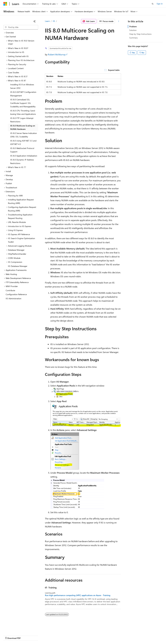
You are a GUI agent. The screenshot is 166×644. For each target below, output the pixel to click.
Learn (47, 21)
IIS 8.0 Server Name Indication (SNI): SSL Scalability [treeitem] (24, 135)
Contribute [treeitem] (10, 290)
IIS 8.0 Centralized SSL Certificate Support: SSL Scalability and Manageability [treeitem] (23, 103)
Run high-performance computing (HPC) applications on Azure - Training (78, 595)
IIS (54, 21)
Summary (133, 38)
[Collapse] (35, 21)
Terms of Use (104, 635)
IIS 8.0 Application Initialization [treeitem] (24, 156)
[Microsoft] (5, 4)
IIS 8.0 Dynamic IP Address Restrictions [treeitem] (22, 161)
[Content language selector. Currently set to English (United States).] (16, 629)
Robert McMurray (57, 54)
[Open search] (153, 4)
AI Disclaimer (9, 635)
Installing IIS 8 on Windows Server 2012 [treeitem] (22, 86)
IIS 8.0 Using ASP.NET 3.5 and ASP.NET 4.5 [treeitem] (23, 142)
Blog (39, 635)
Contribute (51, 635)
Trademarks (118, 635)
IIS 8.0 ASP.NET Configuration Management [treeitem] (23, 94)
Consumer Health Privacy (82, 635)
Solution (133, 30)
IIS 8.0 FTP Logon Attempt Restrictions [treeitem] (22, 120)
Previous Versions (26, 635)
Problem (133, 26)
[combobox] (21, 27)
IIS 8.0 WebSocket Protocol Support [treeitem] (22, 150)
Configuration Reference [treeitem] (16, 294)
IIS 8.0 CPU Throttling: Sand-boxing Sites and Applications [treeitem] (23, 112)
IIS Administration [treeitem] (14, 298)
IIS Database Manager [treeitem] (18, 266)
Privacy (62, 635)
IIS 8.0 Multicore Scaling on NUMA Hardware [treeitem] (23, 127)
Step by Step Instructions (140, 34)
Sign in (160, 4)
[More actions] (119, 21)
